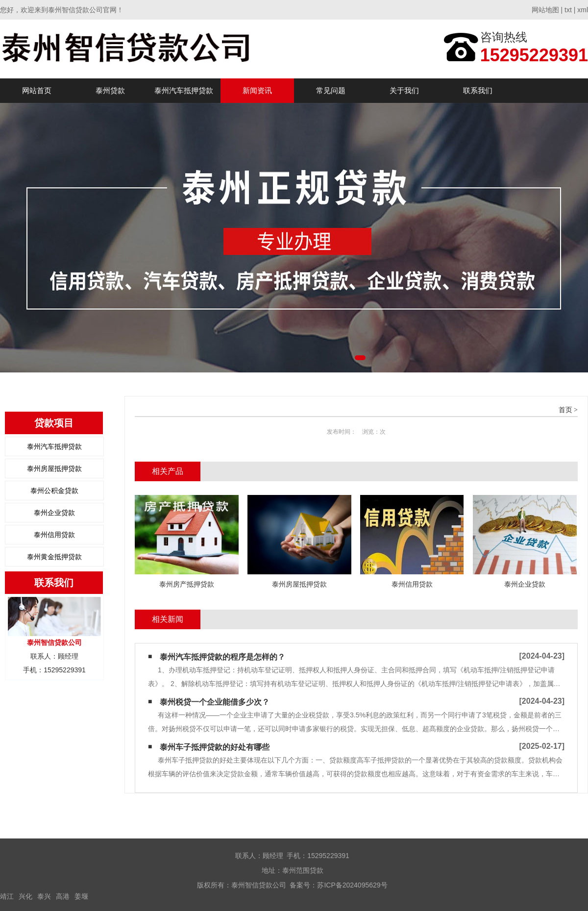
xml (583, 10)
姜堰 (81, 896)
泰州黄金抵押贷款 (54, 557)
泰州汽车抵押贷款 (184, 90)
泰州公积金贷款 (54, 491)
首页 (565, 410)
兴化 (25, 896)
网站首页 (37, 90)
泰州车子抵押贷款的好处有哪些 (215, 747)
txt (568, 10)
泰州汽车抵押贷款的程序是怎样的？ (222, 657)
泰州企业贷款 (54, 513)
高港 (63, 896)
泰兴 (44, 896)
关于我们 (404, 90)
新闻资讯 (257, 90)
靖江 (7, 896)
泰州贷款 (110, 90)
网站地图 (545, 10)
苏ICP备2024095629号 (352, 885)
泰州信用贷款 (54, 535)
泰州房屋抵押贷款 (54, 468)
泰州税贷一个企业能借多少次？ (215, 702)
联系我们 (478, 90)
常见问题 (331, 90)
